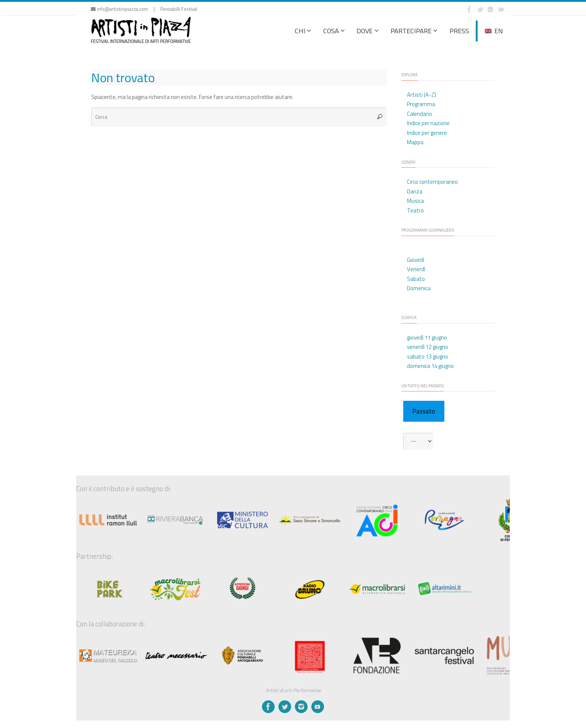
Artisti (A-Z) (422, 95)
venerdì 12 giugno (428, 347)
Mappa (415, 142)
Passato (424, 411)
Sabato (416, 279)
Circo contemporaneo (432, 182)
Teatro (415, 210)
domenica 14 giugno (430, 366)
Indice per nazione (428, 123)
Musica (415, 201)
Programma (421, 104)
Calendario (420, 114)
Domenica (419, 288)
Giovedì (416, 260)
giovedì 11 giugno (427, 337)
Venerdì (416, 269)
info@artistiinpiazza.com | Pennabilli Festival (144, 9)
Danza (415, 191)
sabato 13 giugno (428, 357)
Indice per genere (427, 133)
